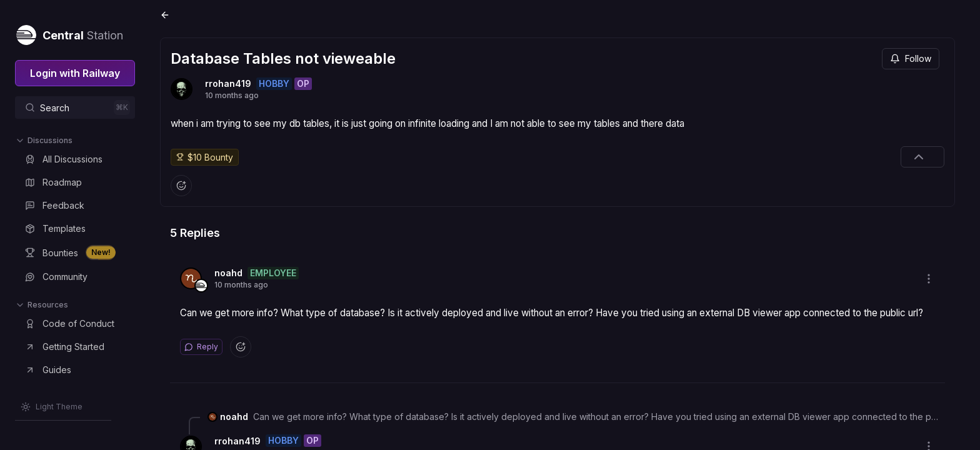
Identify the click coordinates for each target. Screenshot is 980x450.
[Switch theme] (52, 407)
